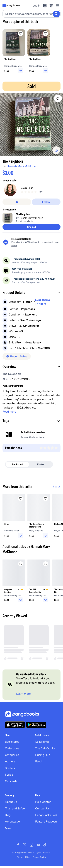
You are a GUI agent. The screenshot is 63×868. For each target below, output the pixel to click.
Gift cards (11, 781)
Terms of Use (24, 857)
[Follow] (46, 202)
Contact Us (42, 808)
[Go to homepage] (11, 6)
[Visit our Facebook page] (18, 845)
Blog (8, 815)
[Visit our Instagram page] (31, 845)
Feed (38, 761)
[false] (17, 202)
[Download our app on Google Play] (36, 725)
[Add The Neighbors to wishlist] (58, 98)
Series (9, 775)
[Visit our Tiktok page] (45, 845)
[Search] (56, 14)
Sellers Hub (42, 742)
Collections (12, 748)
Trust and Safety (15, 808)
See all (57, 487)
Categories (12, 755)
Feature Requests (46, 821)
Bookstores (12, 742)
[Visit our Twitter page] (25, 845)
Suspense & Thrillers (43, 302)
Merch (9, 828)
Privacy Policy (39, 857)
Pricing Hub (43, 755)
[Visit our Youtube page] (38, 845)
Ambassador (13, 821)
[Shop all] (31, 227)
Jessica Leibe (27, 188)
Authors (10, 761)
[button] (31, 293)
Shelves (10, 768)
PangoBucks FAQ (46, 815)
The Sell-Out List (46, 748)
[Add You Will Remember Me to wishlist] (46, 564)
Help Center (43, 802)
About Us (11, 802)
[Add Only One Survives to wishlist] (21, 564)
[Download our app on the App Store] (15, 725)
